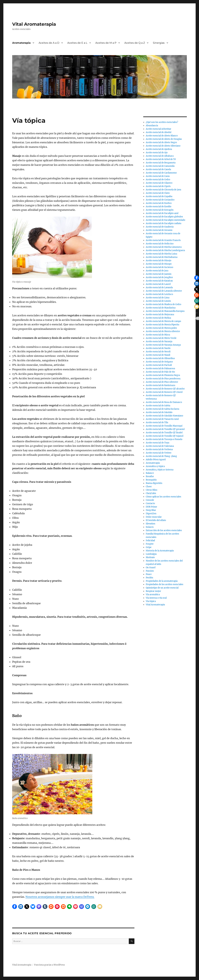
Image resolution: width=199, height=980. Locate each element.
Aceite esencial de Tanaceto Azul (162, 419)
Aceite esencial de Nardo (158, 348)
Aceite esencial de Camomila (160, 166)
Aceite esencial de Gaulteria (160, 227)
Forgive (150, 544)
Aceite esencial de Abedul (159, 132)
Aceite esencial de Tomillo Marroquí (164, 426)
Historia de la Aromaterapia (160, 551)
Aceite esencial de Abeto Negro (161, 142)
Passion (150, 571)
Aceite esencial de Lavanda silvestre (164, 291)
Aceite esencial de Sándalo (159, 412)
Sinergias (159, 43)
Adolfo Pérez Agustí (156, 460)
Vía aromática (153, 595)
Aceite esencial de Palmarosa (160, 368)
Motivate (150, 557)
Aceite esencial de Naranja (159, 341)
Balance (150, 473)
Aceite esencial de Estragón (160, 210)
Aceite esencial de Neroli (158, 352)
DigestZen (151, 514)
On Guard (151, 568)
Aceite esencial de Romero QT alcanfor (165, 389)
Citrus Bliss (152, 490)
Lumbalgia (151, 554)
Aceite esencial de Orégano (159, 362)
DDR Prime (151, 507)
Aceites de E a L (77, 43)
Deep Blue (151, 510)
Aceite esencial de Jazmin (159, 274)
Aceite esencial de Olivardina (160, 358)
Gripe (149, 547)
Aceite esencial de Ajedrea (159, 149)
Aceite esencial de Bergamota (161, 163)
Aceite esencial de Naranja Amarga (163, 345)
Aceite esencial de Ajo (157, 153)
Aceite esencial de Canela (158, 169)
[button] (15, 907)
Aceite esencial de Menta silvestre (163, 331)
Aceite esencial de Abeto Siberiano (163, 146)
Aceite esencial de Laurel (158, 284)
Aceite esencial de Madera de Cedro (164, 304)
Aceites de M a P (106, 43)
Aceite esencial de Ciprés (158, 186)
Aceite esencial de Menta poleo (161, 328)
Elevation (151, 524)
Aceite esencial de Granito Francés (163, 240)
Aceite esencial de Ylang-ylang (161, 456)
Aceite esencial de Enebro (159, 203)
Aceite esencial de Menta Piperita (162, 325)
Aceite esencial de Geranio (159, 230)
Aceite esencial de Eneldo (159, 207)
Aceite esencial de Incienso (160, 267)
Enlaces (150, 527)
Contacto (150, 503)
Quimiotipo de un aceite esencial (162, 588)
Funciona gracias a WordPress (50, 965)
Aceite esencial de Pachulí (159, 365)
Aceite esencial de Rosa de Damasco (164, 402)
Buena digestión (154, 483)
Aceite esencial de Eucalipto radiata (164, 223)
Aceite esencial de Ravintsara (160, 385)
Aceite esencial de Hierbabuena (162, 257)
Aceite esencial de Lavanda (159, 287)
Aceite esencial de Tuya (158, 443)
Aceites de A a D (49, 43)
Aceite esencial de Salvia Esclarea (162, 409)
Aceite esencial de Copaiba (159, 196)
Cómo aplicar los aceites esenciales (164, 497)
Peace (149, 574)
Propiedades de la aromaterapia (162, 581)
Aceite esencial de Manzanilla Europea (165, 311)
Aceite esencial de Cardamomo (161, 173)
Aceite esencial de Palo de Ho (160, 372)
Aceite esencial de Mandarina (161, 308)
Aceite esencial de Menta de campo (163, 321)
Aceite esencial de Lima (158, 298)
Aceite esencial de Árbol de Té (161, 159)
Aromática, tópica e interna (160, 470)
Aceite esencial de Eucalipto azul (162, 213)
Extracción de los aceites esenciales (164, 530)
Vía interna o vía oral (156, 598)
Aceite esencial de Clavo (158, 193)
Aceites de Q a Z (135, 43)
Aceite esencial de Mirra (158, 335)
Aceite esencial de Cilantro (159, 183)
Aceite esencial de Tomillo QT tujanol (165, 436)
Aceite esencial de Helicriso (160, 244)
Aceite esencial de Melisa (158, 318)
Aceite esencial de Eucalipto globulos (164, 217)
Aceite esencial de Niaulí (158, 355)
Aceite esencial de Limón (158, 301)
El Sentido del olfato (156, 520)
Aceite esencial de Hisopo (159, 264)
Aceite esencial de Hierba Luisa (161, 254)
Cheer (149, 487)
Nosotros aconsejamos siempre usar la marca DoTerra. (60, 897)
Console (150, 500)
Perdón (149, 578)
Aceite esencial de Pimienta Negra (163, 375)
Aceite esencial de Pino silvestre (162, 382)
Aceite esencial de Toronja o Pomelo (164, 439)
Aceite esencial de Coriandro (160, 200)
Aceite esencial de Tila (157, 422)
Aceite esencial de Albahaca (160, 156)
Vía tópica (151, 601)
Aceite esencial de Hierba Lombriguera (165, 250)
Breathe (150, 476)
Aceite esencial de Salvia (158, 406)
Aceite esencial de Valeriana (160, 446)
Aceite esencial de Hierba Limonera (164, 247)
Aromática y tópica (155, 466)
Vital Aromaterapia (34, 24)
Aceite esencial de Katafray (159, 281)
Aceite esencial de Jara (157, 271)
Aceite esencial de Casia (158, 176)
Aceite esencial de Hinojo (159, 261)
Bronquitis (151, 480)
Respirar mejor (153, 591)
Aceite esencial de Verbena (159, 449)
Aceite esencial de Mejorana (160, 314)
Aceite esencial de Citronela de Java (163, 190)
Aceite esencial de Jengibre (159, 277)
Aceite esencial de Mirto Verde (161, 338)
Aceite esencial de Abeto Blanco (162, 136)
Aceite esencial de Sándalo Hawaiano (164, 416)
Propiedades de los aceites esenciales (165, 584)
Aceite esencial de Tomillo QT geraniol (165, 429)
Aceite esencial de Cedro (158, 180)
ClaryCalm (151, 493)
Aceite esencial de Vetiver (159, 453)
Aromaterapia (21, 43)
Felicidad (150, 541)
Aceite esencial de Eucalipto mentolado (166, 220)
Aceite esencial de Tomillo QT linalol (164, 433)
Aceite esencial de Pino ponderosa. (163, 379)
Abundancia (152, 126)
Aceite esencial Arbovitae (158, 129)
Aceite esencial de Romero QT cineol (164, 392)
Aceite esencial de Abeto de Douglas (164, 139)
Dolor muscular (154, 517)
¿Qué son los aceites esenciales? (162, 122)
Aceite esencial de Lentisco (159, 294)
